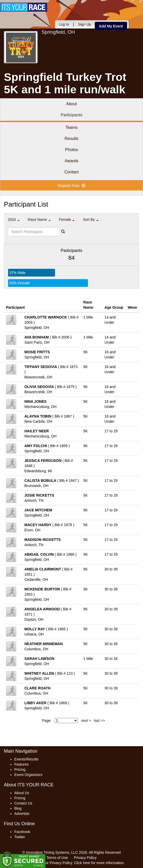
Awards (71, 161)
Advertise (22, 814)
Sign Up (84, 24)
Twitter (20, 837)
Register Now (71, 186)
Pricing (20, 770)
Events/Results (26, 759)
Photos (72, 150)
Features (21, 764)
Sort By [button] (91, 220)
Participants (72, 115)
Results (71, 139)
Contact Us (23, 803)
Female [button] (67, 220)
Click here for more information (99, 863)
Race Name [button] (39, 220)
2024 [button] (14, 220)
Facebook (22, 832)
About (72, 104)
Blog (18, 808)
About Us (22, 793)
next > (86, 721)
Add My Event (111, 26)
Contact (71, 172)
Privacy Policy (85, 858)
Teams (71, 127)
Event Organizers (28, 775)
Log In (64, 24)
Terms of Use (57, 858)
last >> (99, 721)
